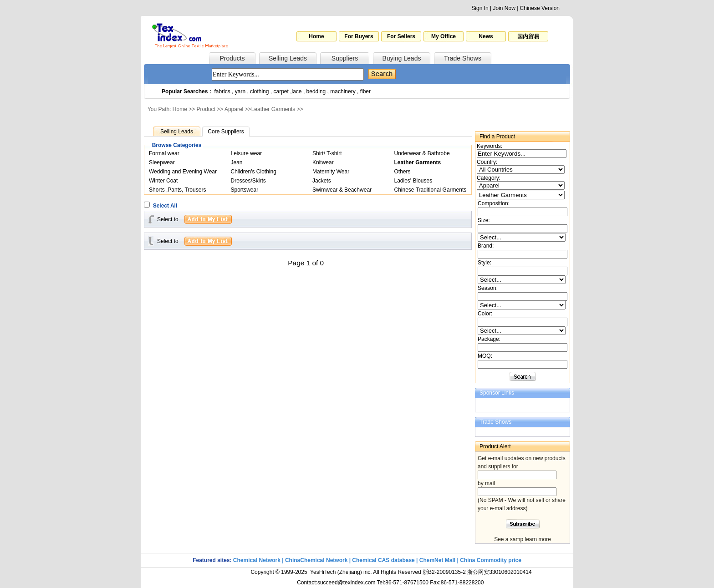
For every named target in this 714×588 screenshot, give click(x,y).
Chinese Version (540, 8)
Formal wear (164, 153)
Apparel (234, 109)
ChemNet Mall (437, 560)
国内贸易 (528, 36)
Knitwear (323, 162)
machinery (343, 91)
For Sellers (401, 36)
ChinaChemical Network (316, 560)
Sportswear (245, 190)
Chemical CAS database (383, 560)
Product (206, 109)
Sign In (480, 8)
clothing (259, 91)
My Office (444, 36)
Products (232, 58)
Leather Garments (273, 109)
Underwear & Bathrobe (422, 153)
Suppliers (345, 58)
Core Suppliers (226, 132)
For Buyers (359, 36)
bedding (316, 91)
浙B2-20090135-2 (444, 572)
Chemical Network (258, 560)
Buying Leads (402, 58)
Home (316, 36)
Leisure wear (247, 153)
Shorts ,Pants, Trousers (177, 190)
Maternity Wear (331, 172)
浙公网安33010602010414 (499, 572)
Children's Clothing (254, 172)
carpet (281, 91)
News (486, 36)
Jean (237, 162)
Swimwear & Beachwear (342, 190)
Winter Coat (163, 181)
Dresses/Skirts (248, 181)
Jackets (322, 181)
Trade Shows (463, 58)
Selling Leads (288, 58)
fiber (365, 91)
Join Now (504, 8)
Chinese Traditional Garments (431, 190)
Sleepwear (162, 162)
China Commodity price (491, 560)
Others (403, 172)
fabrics (222, 91)
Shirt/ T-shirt (327, 153)
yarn (240, 91)
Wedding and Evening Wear (183, 172)
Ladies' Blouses (413, 181)
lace (297, 91)
